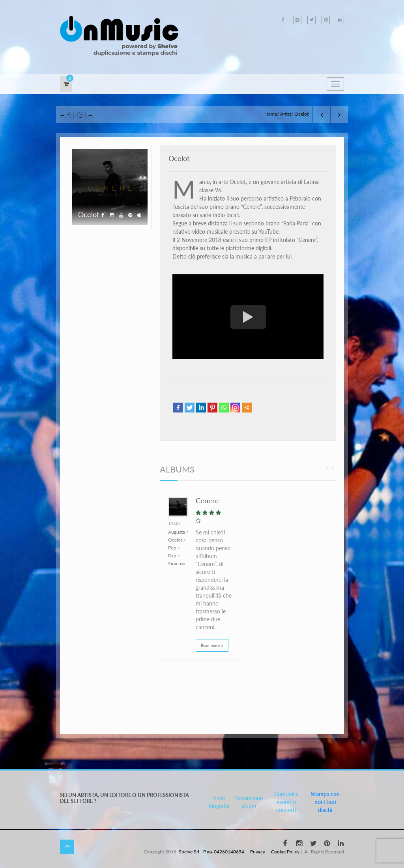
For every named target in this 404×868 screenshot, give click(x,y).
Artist (286, 114)
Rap (172, 556)
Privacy (258, 852)
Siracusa (177, 563)
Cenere (207, 501)
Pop (172, 548)
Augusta (177, 532)
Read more (212, 645)
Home (271, 114)
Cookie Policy (285, 852)
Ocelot (179, 158)
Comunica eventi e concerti (286, 802)
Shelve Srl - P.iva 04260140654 (211, 852)
